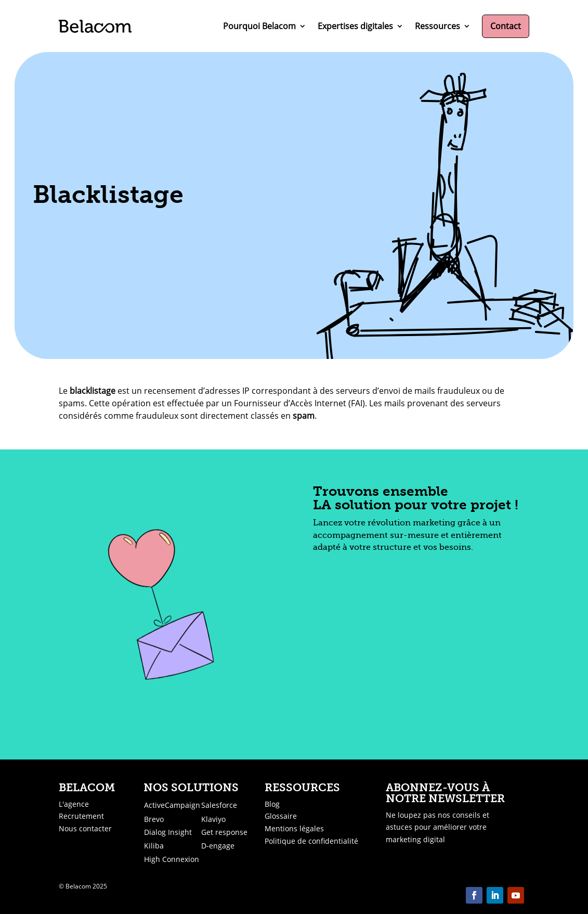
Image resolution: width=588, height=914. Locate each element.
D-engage (218, 846)
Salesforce (219, 805)
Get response (224, 832)
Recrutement (81, 816)
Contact (506, 26)
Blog (272, 804)
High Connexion (172, 859)
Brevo (154, 819)
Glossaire (281, 816)
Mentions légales (294, 828)
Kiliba (154, 846)
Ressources (437, 26)
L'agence (74, 804)
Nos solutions (191, 787)
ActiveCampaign (172, 805)
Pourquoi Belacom (259, 26)
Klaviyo (213, 819)
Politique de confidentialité (311, 841)
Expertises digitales (355, 26)
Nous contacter (85, 828)
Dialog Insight (168, 832)
